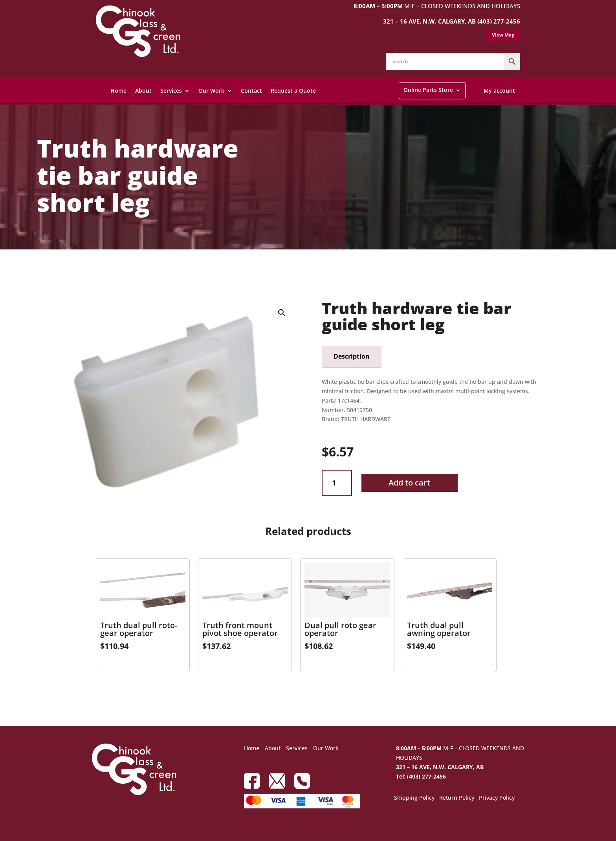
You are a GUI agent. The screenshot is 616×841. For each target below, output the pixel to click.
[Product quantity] (337, 483)
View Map (503, 35)
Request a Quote (293, 91)
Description (352, 356)
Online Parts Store (428, 90)
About (143, 91)
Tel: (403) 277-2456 (421, 776)
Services (171, 91)
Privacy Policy (497, 798)
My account (499, 91)
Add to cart (409, 483)
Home (118, 91)
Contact (251, 91)
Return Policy (457, 798)
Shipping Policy (414, 798)
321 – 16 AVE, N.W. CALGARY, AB (440, 767)
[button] (282, 313)
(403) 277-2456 (499, 21)
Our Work (211, 91)
